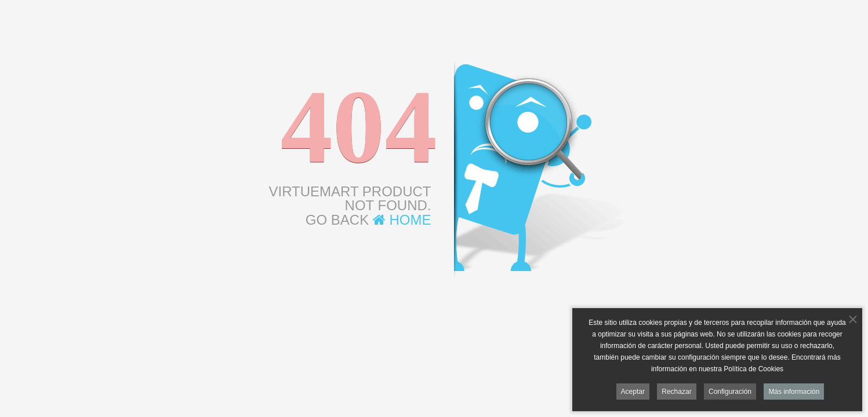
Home (402, 220)
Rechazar (676, 393)
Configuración (730, 393)
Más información (794, 393)
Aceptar (633, 393)
